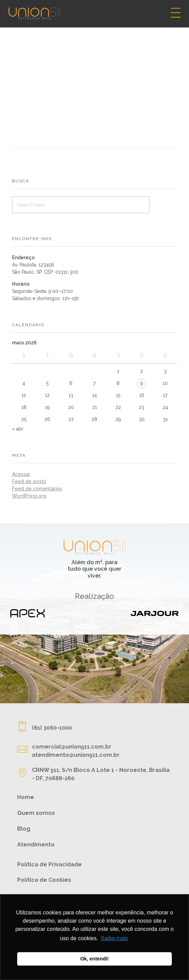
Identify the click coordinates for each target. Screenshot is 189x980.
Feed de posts (29, 481)
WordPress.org (29, 496)
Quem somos (36, 813)
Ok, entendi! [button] (94, 959)
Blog (24, 829)
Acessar (21, 474)
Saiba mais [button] (114, 938)
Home (26, 797)
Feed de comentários (37, 489)
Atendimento (36, 845)
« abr (18, 429)
